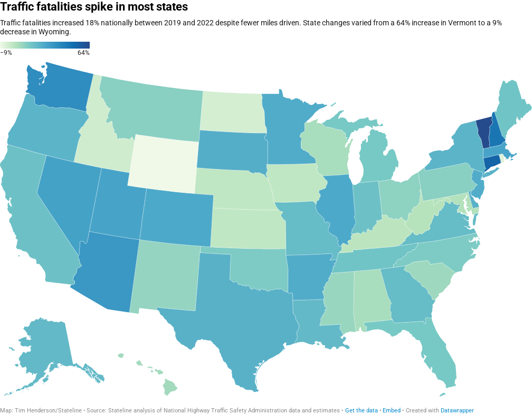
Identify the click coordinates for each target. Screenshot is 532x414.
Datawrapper (457, 411)
